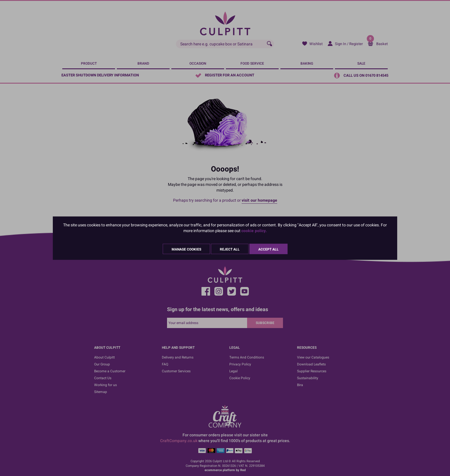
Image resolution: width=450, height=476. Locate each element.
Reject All (230, 249)
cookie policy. (254, 231)
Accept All (268, 249)
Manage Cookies (186, 249)
